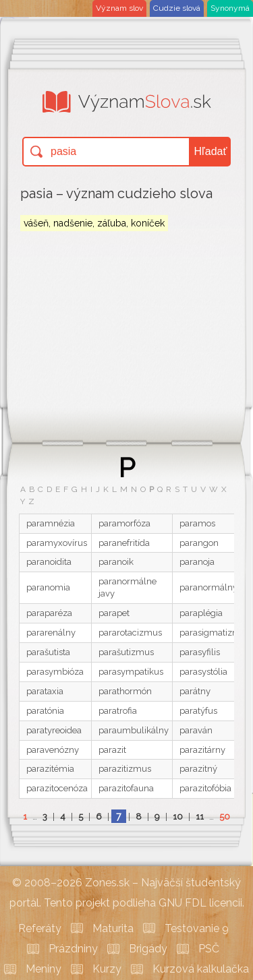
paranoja (197, 562)
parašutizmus (126, 652)
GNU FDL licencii (200, 903)
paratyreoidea (54, 730)
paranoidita (49, 562)
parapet (114, 613)
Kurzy (107, 969)
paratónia (45, 711)
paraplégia (201, 613)
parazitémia (50, 769)
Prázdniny (73, 949)
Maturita (113, 928)
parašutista (48, 652)
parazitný (198, 769)
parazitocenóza (57, 788)
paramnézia (51, 523)
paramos (197, 523)
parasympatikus (131, 672)
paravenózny (53, 750)
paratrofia (118, 711)
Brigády (148, 949)
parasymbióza (55, 672)
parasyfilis (200, 652)
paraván (196, 730)
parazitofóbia (205, 788)
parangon (199, 543)
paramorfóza (124, 523)
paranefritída (124, 543)
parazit (112, 750)
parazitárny (202, 750)
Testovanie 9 (197, 928)
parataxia (45, 691)
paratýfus (198, 711)
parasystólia (203, 672)
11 (200, 817)
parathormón (125, 691)
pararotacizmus (130, 633)
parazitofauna (126, 788)
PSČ (209, 949)
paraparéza (49, 613)
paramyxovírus (57, 543)
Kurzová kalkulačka (201, 969)
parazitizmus (125, 769)
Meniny (44, 969)
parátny (195, 691)
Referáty (40, 928)
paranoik (116, 562)
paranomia (48, 587)
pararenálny (51, 633)
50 (225, 817)
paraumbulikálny (134, 730)
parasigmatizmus (215, 633)
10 (178, 817)
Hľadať (211, 151)
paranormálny (208, 587)
